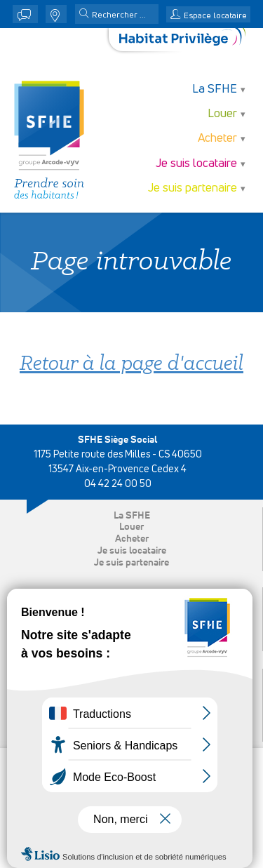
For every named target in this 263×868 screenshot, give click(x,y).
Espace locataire (215, 16)
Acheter (217, 139)
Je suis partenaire (193, 188)
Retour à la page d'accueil (131, 365)
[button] (84, 15)
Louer (222, 114)
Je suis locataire (196, 164)
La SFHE (215, 89)
